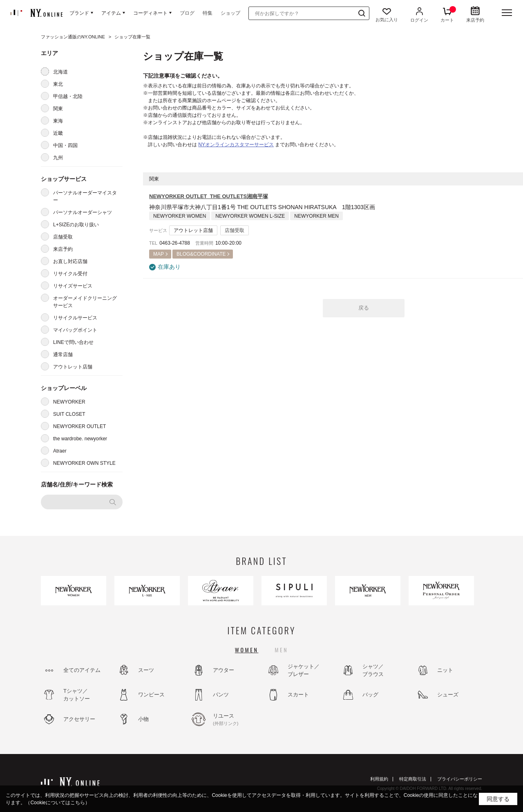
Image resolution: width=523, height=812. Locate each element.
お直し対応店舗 (70, 261)
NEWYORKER (69, 402)
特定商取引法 (413, 779)
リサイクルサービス (75, 318)
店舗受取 (63, 237)
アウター (224, 670)
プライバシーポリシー (460, 779)
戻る (364, 308)
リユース (235, 720)
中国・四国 (65, 145)
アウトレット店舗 (73, 367)
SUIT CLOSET (69, 414)
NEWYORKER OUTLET (79, 426)
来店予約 (63, 249)
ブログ (187, 13)
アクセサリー (79, 719)
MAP (159, 254)
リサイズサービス (73, 286)
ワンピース (151, 695)
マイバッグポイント (75, 330)
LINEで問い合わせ (73, 342)
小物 (143, 719)
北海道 (60, 72)
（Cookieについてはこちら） (57, 803)
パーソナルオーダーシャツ (83, 212)
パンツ (221, 695)
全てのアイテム (82, 670)
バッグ (370, 695)
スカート (298, 695)
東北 (58, 84)
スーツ (146, 670)
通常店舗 (63, 355)
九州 (58, 158)
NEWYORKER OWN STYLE (84, 463)
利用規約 (379, 779)
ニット (445, 670)
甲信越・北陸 (68, 96)
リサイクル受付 (70, 274)
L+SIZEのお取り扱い (76, 225)
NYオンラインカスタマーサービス (236, 145)
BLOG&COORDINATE (201, 254)
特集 (208, 13)
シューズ (448, 695)
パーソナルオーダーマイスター (85, 196)
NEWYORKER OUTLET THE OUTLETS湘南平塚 (209, 196)
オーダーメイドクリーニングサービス (85, 302)
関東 (58, 109)
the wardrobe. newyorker (80, 439)
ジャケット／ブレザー (304, 670)
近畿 (58, 133)
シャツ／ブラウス (373, 670)
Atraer (60, 451)
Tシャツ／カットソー (77, 695)
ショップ (230, 13)
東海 (58, 121)
